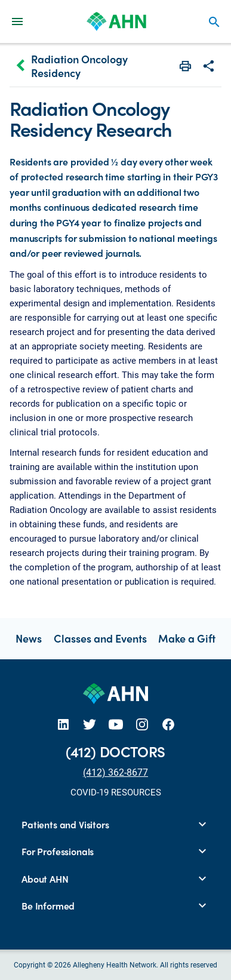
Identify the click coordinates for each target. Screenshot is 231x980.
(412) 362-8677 (115, 772)
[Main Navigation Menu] (17, 21)
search (214, 22)
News (29, 638)
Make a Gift (187, 638)
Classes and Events (100, 638)
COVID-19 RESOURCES (116, 792)
